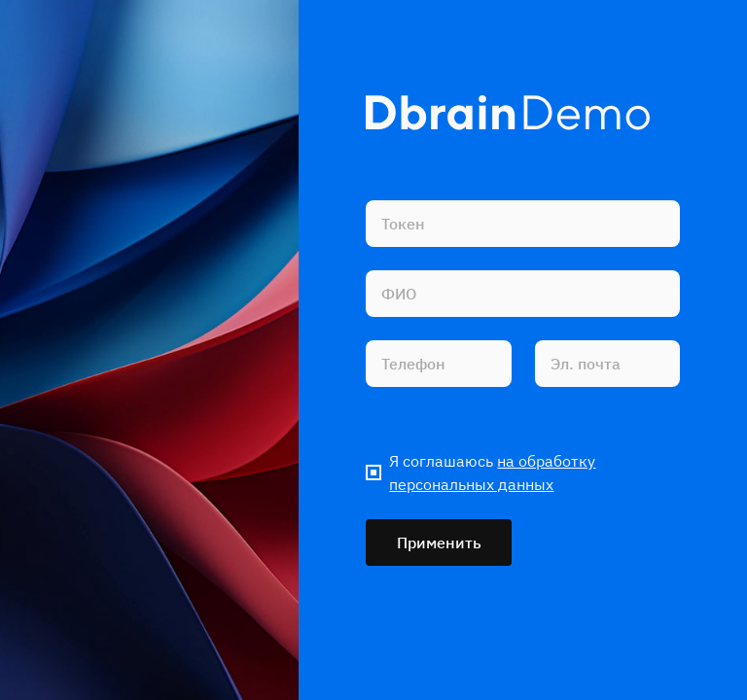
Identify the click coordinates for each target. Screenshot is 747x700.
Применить (439, 542)
